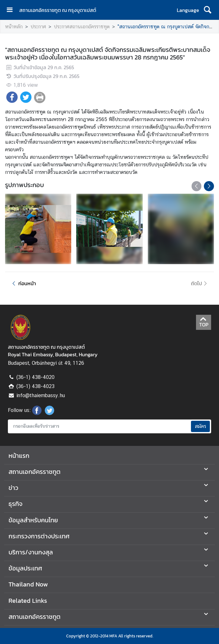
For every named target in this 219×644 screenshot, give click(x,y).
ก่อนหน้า (23, 283)
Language (188, 10)
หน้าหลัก (14, 27)
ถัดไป (200, 283)
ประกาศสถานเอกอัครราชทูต (82, 27)
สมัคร (200, 426)
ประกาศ (38, 27)
